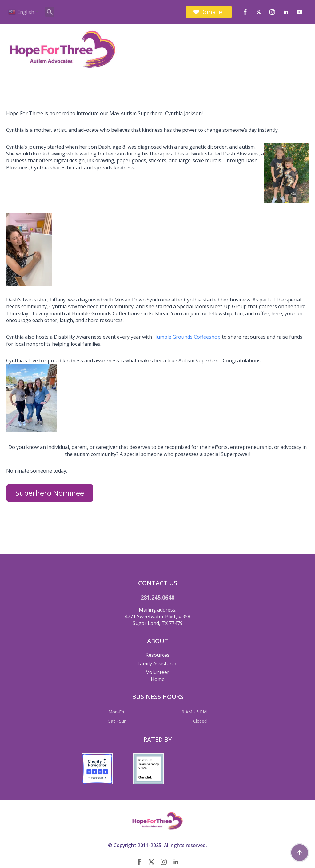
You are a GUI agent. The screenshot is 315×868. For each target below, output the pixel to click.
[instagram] (272, 12)
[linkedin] (286, 12)
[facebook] (245, 12)
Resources (157, 655)
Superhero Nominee (50, 493)
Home (158, 679)
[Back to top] (300, 853)
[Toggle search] (50, 12)
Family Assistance (157, 664)
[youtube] (299, 12)
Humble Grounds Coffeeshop (187, 337)
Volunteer (158, 672)
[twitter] (259, 12)
